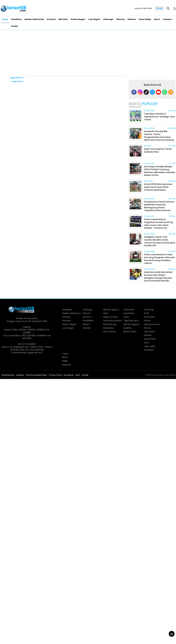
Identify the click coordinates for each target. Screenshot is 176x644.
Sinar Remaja (110, 324)
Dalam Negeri (78, 19)
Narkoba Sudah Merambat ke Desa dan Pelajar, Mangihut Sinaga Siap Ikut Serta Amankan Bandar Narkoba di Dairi (158, 278)
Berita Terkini (130, 332)
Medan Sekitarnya (34, 19)
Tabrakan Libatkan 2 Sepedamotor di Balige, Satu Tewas (160, 117)
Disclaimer (69, 375)
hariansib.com (158, 375)
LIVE (160, 8)
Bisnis (65, 357)
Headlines (16, 19)
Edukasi (132, 19)
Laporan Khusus (152, 324)
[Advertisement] (88, 53)
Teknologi (149, 310)
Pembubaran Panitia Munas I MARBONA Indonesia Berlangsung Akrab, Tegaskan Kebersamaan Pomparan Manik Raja (159, 207)
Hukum (86, 324)
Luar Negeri (94, 19)
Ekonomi (87, 317)
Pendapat (149, 350)
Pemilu (147, 328)
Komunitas (149, 317)
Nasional (67, 365)
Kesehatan (129, 313)
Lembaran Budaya (112, 321)
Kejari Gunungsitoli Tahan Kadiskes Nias (158, 150)
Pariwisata (108, 328)
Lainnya (167, 19)
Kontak (85, 375)
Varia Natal (149, 332)
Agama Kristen (111, 317)
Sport (157, 19)
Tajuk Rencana (131, 321)
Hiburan (120, 19)
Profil (146, 313)
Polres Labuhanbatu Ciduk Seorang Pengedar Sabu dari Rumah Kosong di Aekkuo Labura (160, 259)
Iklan (78, 375)
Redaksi (20, 375)
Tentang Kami (8, 375)
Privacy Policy (55, 375)
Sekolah (87, 328)
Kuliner (147, 321)
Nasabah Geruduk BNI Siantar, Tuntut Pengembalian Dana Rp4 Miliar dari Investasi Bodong (159, 136)
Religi (65, 361)
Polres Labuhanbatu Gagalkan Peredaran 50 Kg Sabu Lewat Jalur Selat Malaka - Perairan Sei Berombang (159, 225)
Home (5, 19)
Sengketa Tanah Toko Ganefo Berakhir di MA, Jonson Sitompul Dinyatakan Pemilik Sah (160, 241)
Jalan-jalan (150, 346)
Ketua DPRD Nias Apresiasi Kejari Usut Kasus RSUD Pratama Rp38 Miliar (158, 187)
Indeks (15, 26)
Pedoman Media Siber (36, 375)
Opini (126, 317)
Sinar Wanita (110, 332)
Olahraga (108, 19)
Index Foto (18, 81)
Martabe (63, 19)
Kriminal (51, 19)
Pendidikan (88, 321)
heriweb (172, 375)
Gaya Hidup (145, 19)
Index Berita (17, 78)
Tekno (65, 354)
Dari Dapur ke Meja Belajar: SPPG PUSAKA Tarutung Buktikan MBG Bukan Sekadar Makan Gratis (160, 171)
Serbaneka (129, 310)
